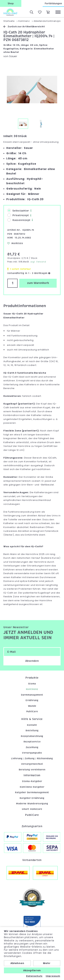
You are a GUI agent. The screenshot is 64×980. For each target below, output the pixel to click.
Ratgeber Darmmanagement (32, 792)
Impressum (53, 976)
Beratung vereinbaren (32, 770)
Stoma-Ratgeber (32, 781)
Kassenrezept (19, 220)
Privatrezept (18, 215)
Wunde (32, 706)
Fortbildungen (53, 3)
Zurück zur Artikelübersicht (24, 27)
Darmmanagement (32, 695)
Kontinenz (32, 689)
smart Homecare (32, 809)
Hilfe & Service (32, 719)
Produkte (32, 678)
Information (32, 775)
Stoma (32, 684)
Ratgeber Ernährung (32, 798)
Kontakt (32, 725)
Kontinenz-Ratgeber (32, 787)
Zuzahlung (32, 747)
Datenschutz (34, 976)
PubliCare (32, 711)
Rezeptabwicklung (32, 736)
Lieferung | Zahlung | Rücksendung (32, 758)
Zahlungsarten (32, 826)
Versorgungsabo (32, 753)
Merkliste (15, 243)
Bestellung (32, 730)
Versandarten (32, 860)
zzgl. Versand (38, 262)
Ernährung (32, 700)
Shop (11, 3)
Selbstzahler (18, 211)
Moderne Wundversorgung (32, 804)
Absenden (32, 661)
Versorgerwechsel (32, 764)
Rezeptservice (32, 742)
